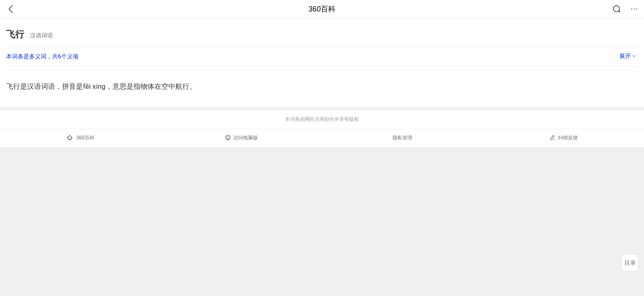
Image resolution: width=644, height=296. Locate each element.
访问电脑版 (242, 138)
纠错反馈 (564, 138)
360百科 (322, 9)
